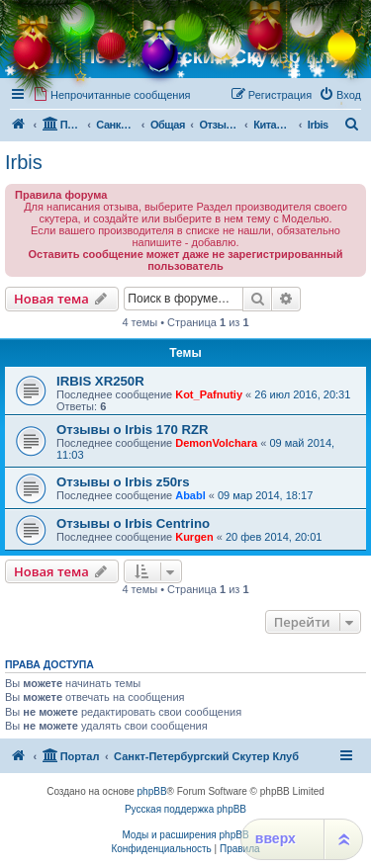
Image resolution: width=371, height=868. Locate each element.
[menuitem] (112, 95)
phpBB (152, 791)
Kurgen (194, 537)
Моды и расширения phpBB (185, 835)
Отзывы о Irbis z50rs (123, 482)
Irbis (24, 162)
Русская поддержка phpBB (185, 809)
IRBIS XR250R (100, 381)
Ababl (190, 495)
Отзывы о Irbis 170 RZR (133, 430)
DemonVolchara (216, 443)
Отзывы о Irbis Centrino (133, 523)
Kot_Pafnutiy (209, 394)
